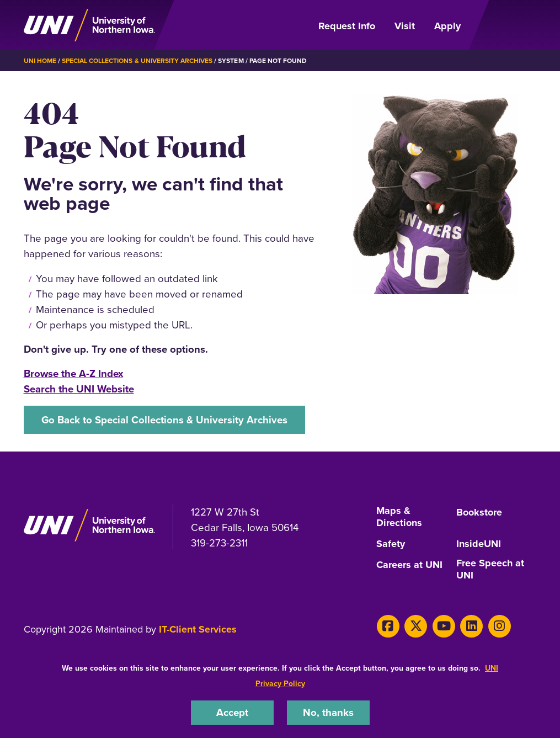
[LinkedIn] (471, 626)
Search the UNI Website (79, 389)
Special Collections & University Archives (137, 61)
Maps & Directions (399, 517)
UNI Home (40, 61)
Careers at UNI (409, 565)
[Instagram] (500, 626)
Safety (391, 544)
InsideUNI (479, 544)
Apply (447, 26)
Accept (232, 712)
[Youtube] (444, 626)
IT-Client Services (198, 629)
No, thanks (328, 712)
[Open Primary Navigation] (505, 25)
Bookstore (479, 513)
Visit (405, 26)
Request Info (347, 26)
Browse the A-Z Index (73, 373)
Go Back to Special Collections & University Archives (164, 420)
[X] (416, 626)
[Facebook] (388, 626)
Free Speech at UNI (490, 570)
